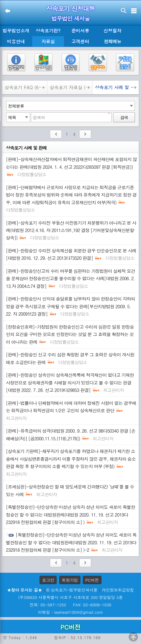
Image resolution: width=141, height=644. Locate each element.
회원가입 (70, 580)
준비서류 (80, 31)
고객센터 (80, 41)
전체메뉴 (113, 42)
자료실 (48, 41)
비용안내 (16, 41)
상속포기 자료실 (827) (71, 87)
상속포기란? (48, 31)
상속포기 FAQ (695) (25, 87)
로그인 (48, 580)
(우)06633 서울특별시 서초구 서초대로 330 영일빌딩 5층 (70, 597)
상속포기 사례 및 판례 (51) (117, 87)
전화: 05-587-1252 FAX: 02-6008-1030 (70, 605)
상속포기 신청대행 (70, 8)
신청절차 (113, 31)
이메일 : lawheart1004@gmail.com (71, 612)
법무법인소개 (16, 31)
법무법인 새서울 (70, 18)
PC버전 (92, 580)
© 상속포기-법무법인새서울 (72, 590)
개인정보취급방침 (118, 590)
